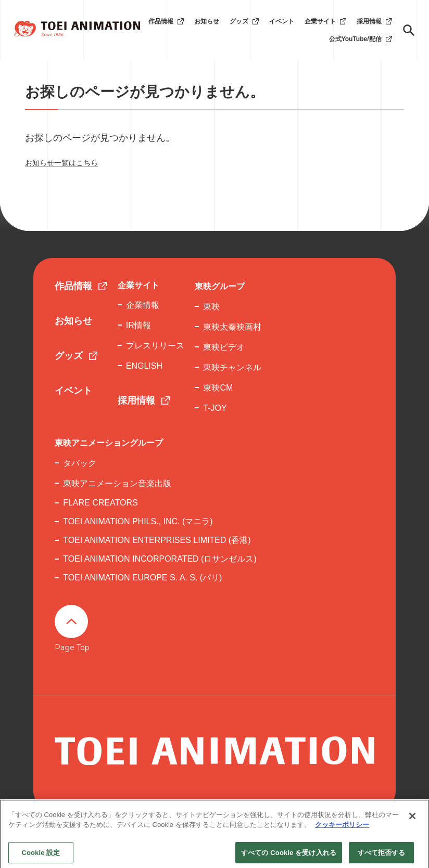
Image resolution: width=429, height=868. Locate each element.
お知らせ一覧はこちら (61, 163)
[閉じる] (412, 826)
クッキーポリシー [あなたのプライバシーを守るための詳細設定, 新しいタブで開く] (342, 834)
